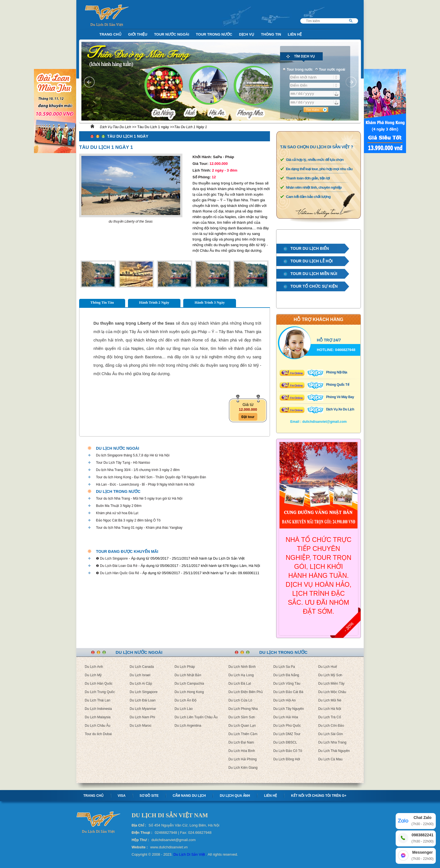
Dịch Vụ (247, 34)
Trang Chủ (110, 34)
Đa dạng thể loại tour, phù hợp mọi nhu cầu (319, 169)
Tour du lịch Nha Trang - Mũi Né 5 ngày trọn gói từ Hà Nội (139, 498)
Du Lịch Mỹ (93, 675)
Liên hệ (271, 796)
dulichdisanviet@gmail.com (324, 422)
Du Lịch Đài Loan (143, 700)
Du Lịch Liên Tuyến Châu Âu (196, 717)
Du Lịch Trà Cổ (330, 717)
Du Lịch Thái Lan (98, 700)
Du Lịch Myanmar (143, 709)
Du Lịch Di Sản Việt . (190, 854)
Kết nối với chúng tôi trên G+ (319, 796)
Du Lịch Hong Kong (189, 692)
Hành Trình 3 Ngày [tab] (210, 302)
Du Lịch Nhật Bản (188, 675)
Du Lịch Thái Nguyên (334, 751)
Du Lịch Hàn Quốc (99, 684)
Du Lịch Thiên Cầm (243, 734)
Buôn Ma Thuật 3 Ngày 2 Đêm (119, 506)
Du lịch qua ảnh (235, 796)
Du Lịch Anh (94, 667)
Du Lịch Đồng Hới (287, 759)
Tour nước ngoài (172, 34)
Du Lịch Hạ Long (241, 675)
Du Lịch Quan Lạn (242, 726)
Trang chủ (93, 796)
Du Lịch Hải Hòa (286, 717)
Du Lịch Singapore (144, 692)
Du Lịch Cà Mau (330, 759)
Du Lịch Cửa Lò (240, 700)
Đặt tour (248, 417)
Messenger (422, 856)
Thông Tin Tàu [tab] (102, 302)
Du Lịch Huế (328, 667)
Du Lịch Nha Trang (332, 742)
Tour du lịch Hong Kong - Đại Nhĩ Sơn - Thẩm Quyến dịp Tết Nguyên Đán (151, 477)
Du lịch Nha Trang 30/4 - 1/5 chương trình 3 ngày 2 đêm (138, 470)
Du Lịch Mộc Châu (332, 692)
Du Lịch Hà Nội (330, 709)
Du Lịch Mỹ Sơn (330, 675)
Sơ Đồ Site (149, 796)
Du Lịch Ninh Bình (242, 667)
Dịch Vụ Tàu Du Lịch (115, 127)
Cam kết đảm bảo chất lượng (308, 197)
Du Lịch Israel (140, 675)
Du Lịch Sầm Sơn (242, 717)
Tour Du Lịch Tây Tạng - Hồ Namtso (123, 463)
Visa (122, 796)
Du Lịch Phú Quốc (287, 726)
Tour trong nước (214, 34)
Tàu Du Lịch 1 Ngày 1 (191, 127)
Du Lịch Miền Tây (331, 684)
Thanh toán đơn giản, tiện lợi (308, 178)
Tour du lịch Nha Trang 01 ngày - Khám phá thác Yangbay (139, 528)
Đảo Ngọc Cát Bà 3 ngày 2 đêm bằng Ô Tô (128, 520)
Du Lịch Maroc (141, 726)
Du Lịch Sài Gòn (331, 734)
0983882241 (422, 838)
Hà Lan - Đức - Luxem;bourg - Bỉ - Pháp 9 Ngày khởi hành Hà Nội (145, 484)
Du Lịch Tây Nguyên (289, 709)
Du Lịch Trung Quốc (100, 692)
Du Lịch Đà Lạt (240, 684)
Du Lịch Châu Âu (98, 726)
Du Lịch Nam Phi (142, 717)
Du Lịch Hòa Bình (242, 751)
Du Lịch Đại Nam (241, 742)
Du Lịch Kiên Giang (243, 768)
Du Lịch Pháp (185, 667)
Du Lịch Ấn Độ (185, 700)
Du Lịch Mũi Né (330, 700)
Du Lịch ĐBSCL (285, 742)
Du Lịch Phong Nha (243, 709)
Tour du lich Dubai (98, 734)
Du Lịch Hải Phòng (243, 759)
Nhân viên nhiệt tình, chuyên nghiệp (314, 187)
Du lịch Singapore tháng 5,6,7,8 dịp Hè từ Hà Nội (133, 455)
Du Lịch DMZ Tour (287, 734)
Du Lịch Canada (142, 667)
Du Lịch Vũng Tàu (287, 684)
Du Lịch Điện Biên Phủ (246, 692)
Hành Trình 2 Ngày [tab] (154, 302)
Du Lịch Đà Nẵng (286, 675)
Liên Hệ (295, 34)
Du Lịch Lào (184, 709)
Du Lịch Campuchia (189, 684)
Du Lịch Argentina (188, 726)
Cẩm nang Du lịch (189, 796)
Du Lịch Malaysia (98, 717)
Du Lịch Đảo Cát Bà (288, 692)
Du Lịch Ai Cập (141, 684)
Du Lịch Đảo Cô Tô (288, 751)
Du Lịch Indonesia (98, 709)
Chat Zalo (422, 821)
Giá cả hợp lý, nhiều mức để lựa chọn (315, 160)
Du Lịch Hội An (285, 700)
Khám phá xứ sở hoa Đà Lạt (117, 513)
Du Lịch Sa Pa (284, 667)
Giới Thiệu (138, 34)
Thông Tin (271, 34)
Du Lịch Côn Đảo (331, 726)
